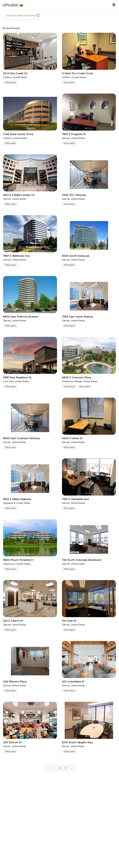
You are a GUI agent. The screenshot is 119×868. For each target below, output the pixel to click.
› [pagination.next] (72, 768)
